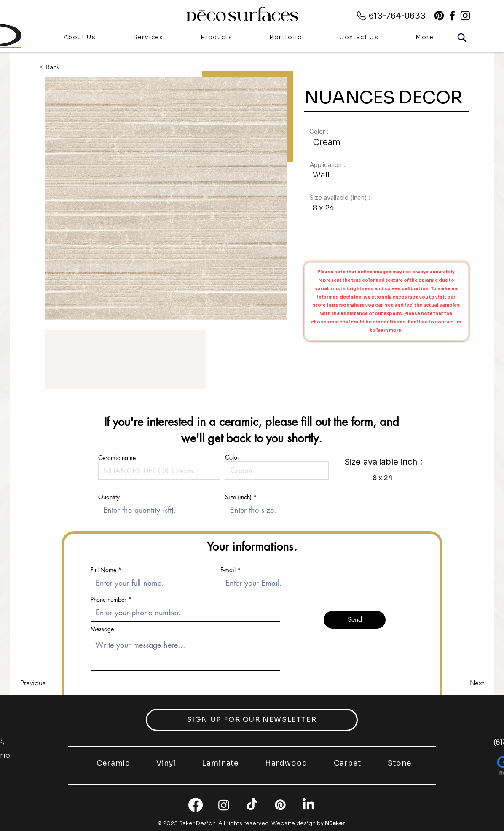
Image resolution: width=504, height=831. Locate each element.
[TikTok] (252, 805)
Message (102, 629)
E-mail (228, 570)
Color (232, 457)
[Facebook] (196, 805)
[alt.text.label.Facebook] (452, 16)
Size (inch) (238, 497)
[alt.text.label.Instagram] (465, 16)
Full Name (103, 570)
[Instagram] (224, 805)
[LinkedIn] (308, 805)
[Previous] (48, 683)
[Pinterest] (439, 16)
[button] (216, 38)
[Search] (462, 38)
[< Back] (56, 67)
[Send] (355, 620)
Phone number (109, 600)
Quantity (109, 497)
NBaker (335, 823)
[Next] (463, 683)
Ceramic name (117, 458)
